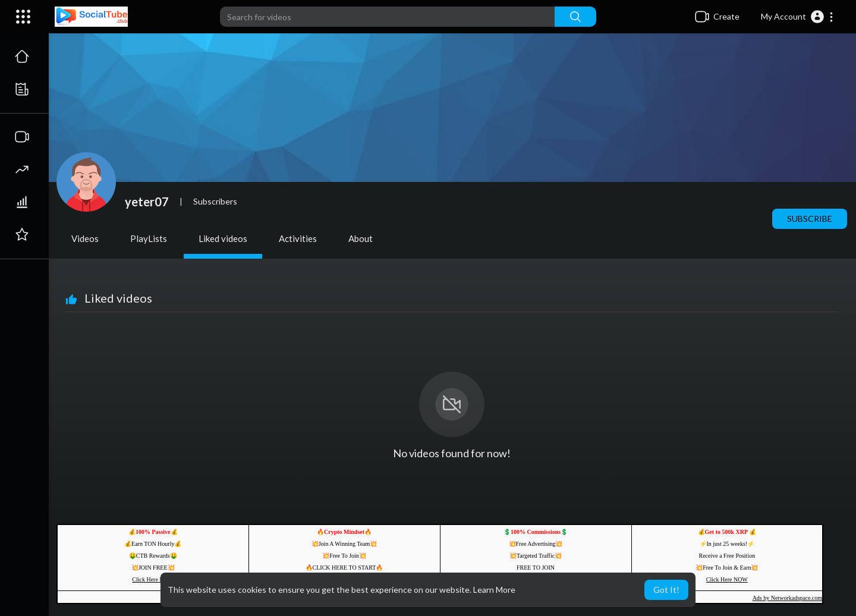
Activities (298, 238)
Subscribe (810, 219)
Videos (85, 238)
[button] (797, 17)
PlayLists (149, 238)
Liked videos (223, 238)
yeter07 (147, 202)
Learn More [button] (494, 590)
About (361, 238)
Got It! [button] (666, 590)
